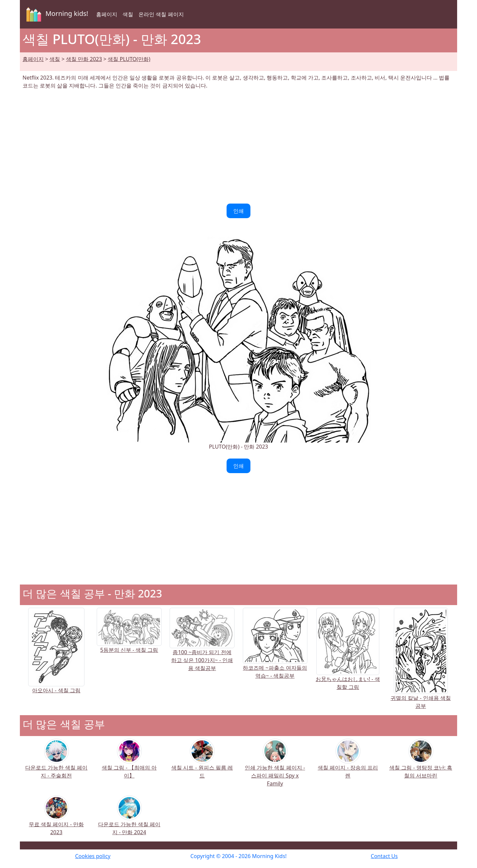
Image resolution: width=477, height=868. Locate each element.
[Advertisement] (238, 147)
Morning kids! (56, 14)
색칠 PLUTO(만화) (129, 59)
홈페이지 (107, 14)
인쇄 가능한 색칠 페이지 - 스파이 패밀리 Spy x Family (275, 767)
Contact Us (384, 856)
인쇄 (238, 211)
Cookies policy (93, 856)
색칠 (128, 14)
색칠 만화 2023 (84, 59)
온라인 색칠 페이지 (161, 14)
